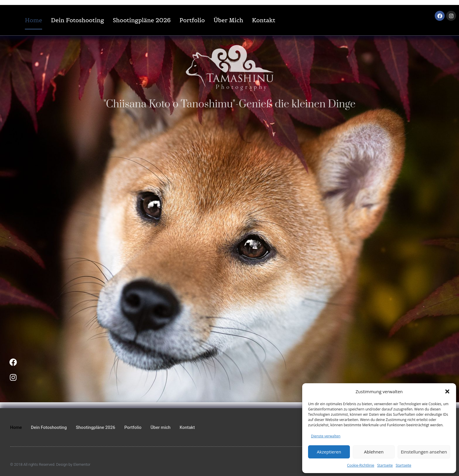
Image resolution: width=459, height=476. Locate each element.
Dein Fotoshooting (77, 20)
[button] (447, 391)
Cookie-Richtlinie (361, 465)
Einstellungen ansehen (424, 452)
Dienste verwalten (326, 436)
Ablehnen (374, 452)
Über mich (228, 20)
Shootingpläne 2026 (142, 20)
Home (33, 20)
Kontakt (264, 20)
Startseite (385, 465)
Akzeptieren (329, 452)
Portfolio (192, 20)
